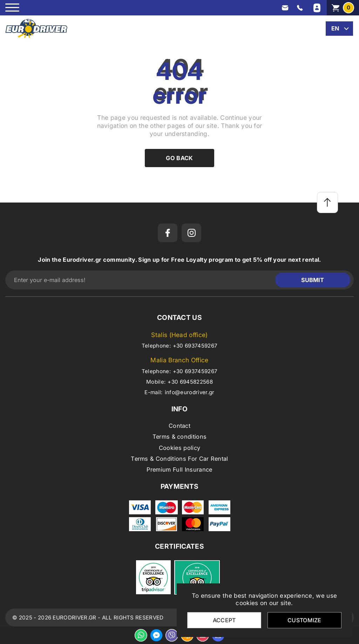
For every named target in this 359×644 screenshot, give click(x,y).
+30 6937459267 (195, 346)
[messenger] (156, 635)
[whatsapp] (141, 635)
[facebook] (168, 233)
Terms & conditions (180, 437)
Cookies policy (179, 448)
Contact (179, 426)
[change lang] (339, 29)
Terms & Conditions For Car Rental (179, 459)
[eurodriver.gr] (36, 29)
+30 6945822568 (190, 382)
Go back (179, 158)
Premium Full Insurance (179, 470)
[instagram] (191, 233)
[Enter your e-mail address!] (142, 280)
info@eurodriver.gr (190, 392)
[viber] (172, 635)
